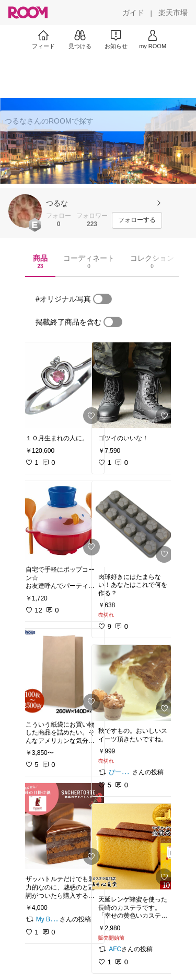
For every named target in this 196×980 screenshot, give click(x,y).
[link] (62, 385)
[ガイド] (133, 13)
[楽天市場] (173, 13)
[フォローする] (137, 220)
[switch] (102, 299)
